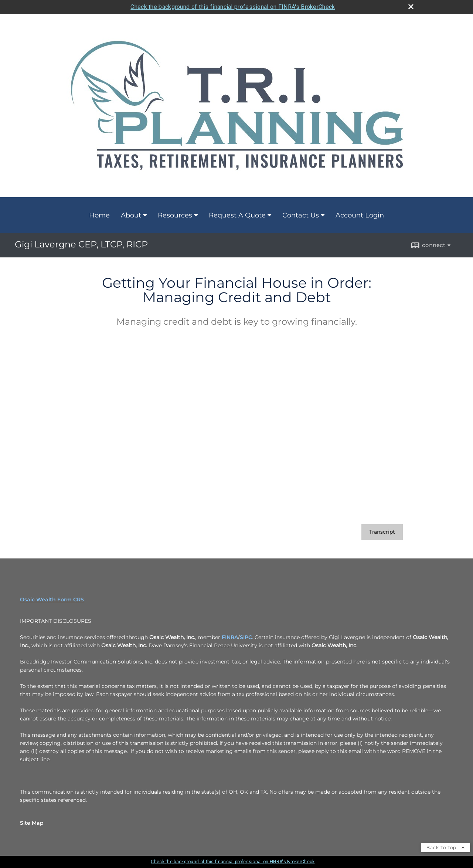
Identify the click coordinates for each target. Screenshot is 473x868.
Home (99, 215)
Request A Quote (237, 215)
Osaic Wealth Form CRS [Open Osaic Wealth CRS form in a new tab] (52, 600)
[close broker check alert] (411, 7)
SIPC (246, 637)
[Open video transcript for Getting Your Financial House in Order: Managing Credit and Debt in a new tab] (382, 532)
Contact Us (301, 215)
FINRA (230, 637)
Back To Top (446, 847)
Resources (175, 215)
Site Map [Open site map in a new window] (32, 823)
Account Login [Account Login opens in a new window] (360, 215)
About (131, 215)
